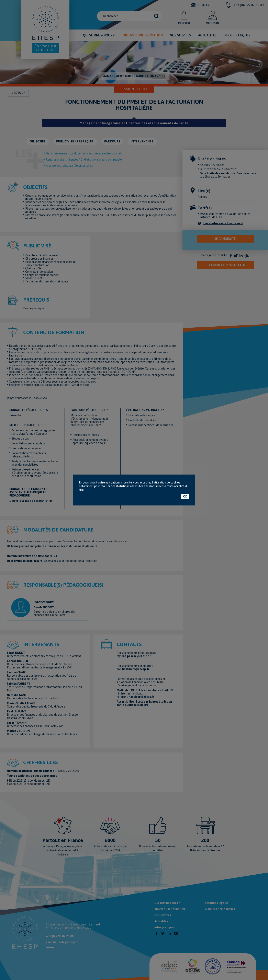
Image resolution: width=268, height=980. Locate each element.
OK (185, 497)
